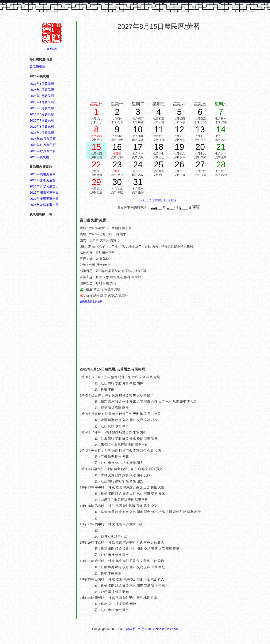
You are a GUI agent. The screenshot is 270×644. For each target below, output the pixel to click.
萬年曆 (131, 629)
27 (200, 164)
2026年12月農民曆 (43, 151)
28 (221, 164)
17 (138, 147)
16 (117, 147)
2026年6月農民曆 (42, 114)
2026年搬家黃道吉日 (44, 199)
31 (138, 182)
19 (179, 147)
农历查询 (144, 629)
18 (159, 147)
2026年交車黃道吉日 (44, 180)
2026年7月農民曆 (42, 120)
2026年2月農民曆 (42, 90)
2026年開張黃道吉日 (44, 193)
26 (179, 164)
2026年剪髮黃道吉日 (44, 186)
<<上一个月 (147, 200)
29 (96, 182)
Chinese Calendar (166, 629)
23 (117, 164)
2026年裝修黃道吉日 (44, 205)
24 (138, 164)
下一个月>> (170, 200)
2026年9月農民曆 (42, 133)
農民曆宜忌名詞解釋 (91, 302)
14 (221, 129)
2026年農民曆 (39, 157)
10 (138, 129)
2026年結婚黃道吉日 (44, 174)
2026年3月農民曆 (42, 96)
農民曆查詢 (37, 67)
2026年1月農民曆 (42, 84)
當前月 (159, 200)
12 (179, 129)
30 (117, 182)
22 (96, 164)
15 (96, 147)
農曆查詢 (52, 49)
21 (221, 147)
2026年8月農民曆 (42, 127)
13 (200, 129)
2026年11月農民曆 (43, 145)
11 (159, 129)
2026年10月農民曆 (43, 139)
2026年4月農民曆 (42, 102)
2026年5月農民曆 (42, 108)
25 (159, 164)
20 (200, 147)
